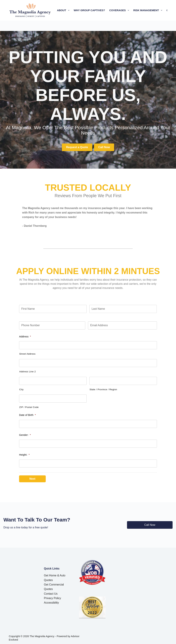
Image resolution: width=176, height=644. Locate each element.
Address (25, 336)
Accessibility (51, 601)
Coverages (120, 10)
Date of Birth (27, 415)
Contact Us (51, 592)
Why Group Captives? (89, 10)
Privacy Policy (53, 597)
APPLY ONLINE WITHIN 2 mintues (88, 271)
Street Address (27, 354)
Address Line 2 (27, 372)
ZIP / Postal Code (29, 407)
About (64, 10)
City (21, 389)
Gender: (25, 435)
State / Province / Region (103, 389)
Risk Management (148, 10)
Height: (24, 455)
